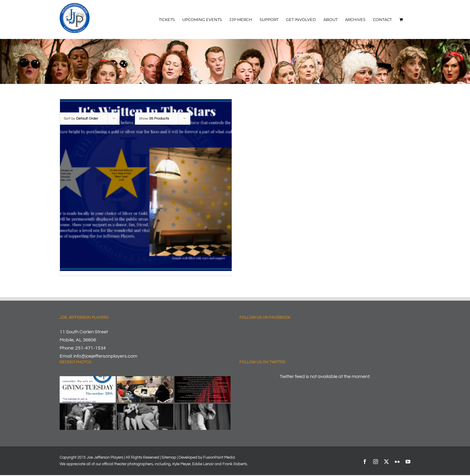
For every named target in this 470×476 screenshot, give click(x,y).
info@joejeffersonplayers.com (105, 356)
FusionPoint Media (219, 457)
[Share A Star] (146, 185)
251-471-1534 (91, 348)
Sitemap (169, 457)
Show (154, 119)
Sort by (81, 119)
